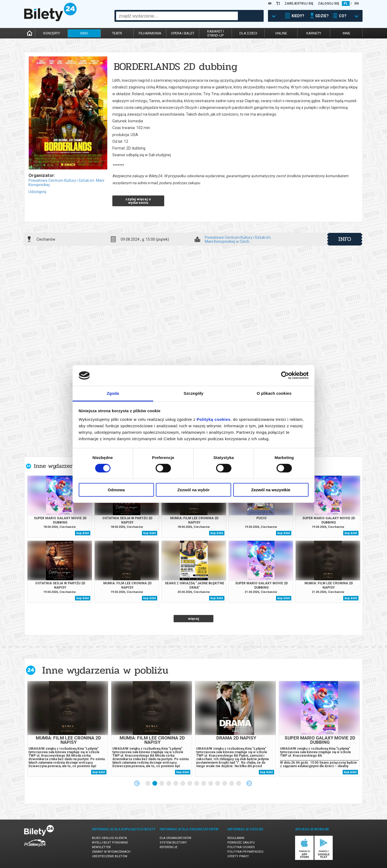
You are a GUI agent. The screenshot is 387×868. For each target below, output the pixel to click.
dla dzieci (248, 33)
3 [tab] (162, 784)
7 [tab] (190, 784)
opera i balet (183, 33)
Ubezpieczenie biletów (110, 856)
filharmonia (150, 33)
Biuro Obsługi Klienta (109, 838)
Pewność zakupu (241, 843)
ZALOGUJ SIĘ (329, 3)
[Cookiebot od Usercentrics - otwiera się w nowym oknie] (285, 375)
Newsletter (101, 847)
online (281, 33)
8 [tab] (197, 784)
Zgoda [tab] (113, 393)
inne (346, 33)
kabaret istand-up (216, 33)
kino (84, 33)
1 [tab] (148, 784)
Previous (137, 783)
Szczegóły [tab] (193, 393)
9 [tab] (204, 784)
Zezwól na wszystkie (271, 490)
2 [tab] (155, 784)
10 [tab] (211, 784)
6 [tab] (183, 784)
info (345, 239)
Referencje (169, 847)
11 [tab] (218, 784)
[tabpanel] (68, 729)
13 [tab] (232, 784)
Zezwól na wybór (193, 490)
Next (249, 783)
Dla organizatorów (175, 838)
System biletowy (173, 843)
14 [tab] (239, 784)
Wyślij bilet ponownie (110, 843)
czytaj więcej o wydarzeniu (138, 201)
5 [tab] (176, 784)
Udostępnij (37, 192)
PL (346, 3)
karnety (314, 33)
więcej (194, 619)
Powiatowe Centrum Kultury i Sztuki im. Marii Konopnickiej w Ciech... (238, 239)
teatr (117, 33)
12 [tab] (225, 784)
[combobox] (177, 16)
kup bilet (83, 533)
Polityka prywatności (245, 852)
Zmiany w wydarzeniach (111, 852)
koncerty (52, 33)
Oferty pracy (238, 856)
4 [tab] (169, 784)
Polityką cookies (214, 419)
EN (357, 3)
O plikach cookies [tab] (274, 393)
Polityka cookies (241, 847)
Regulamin (236, 838)
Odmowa (116, 490)
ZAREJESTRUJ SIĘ (299, 3)
